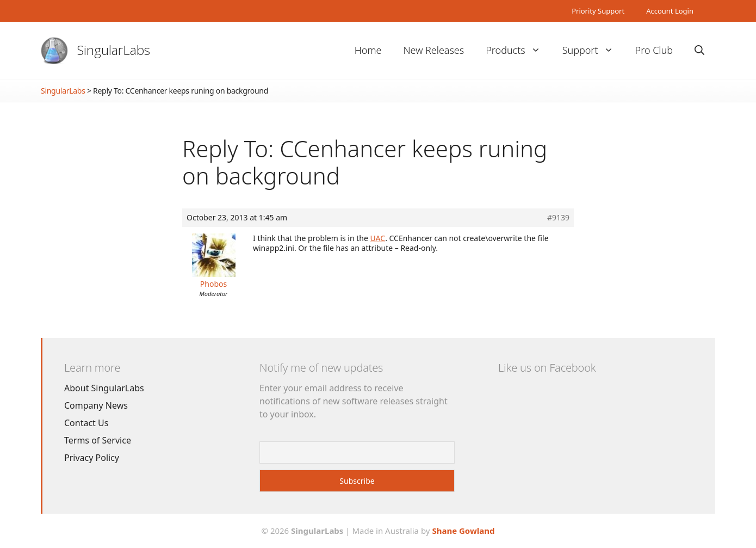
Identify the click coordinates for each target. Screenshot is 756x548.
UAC (378, 238)
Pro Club (654, 50)
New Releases (433, 50)
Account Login (670, 11)
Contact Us (86, 423)
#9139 (558, 218)
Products (518, 50)
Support (593, 50)
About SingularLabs (104, 388)
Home (368, 50)
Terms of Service (98, 440)
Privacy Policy (92, 458)
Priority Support (598, 11)
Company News (96, 405)
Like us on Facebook (547, 368)
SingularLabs (114, 50)
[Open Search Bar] (699, 50)
